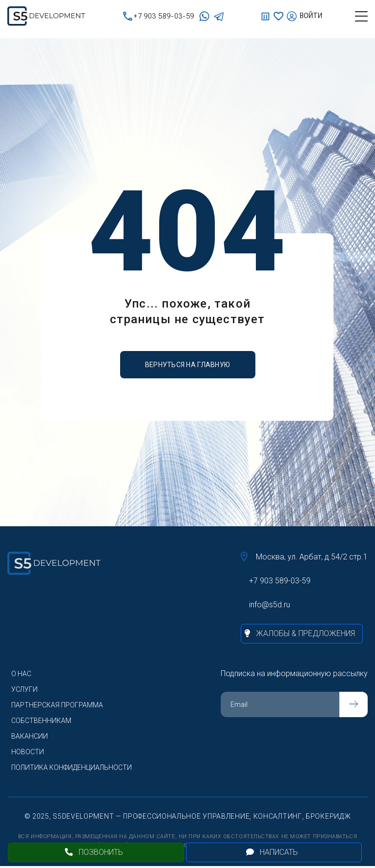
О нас (21, 674)
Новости (28, 752)
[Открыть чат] (274, 852)
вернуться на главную (188, 365)
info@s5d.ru (270, 605)
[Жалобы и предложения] (302, 634)
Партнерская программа (57, 705)
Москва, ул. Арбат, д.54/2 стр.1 (304, 557)
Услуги (24, 689)
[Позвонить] (96, 852)
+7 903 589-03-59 (159, 16)
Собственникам (41, 721)
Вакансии (30, 736)
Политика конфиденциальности (72, 767)
